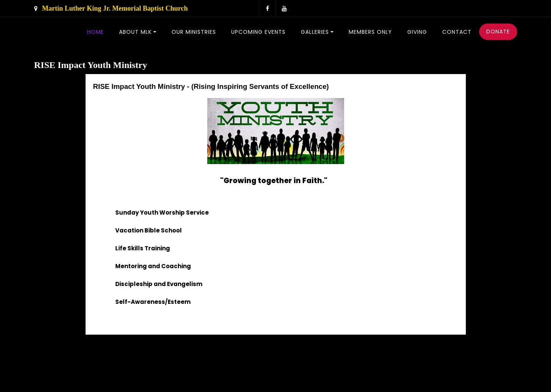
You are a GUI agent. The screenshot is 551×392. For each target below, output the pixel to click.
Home (95, 32)
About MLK (135, 32)
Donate (498, 32)
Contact (457, 32)
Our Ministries (194, 32)
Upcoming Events (258, 32)
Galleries (315, 32)
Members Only (370, 32)
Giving (417, 32)
